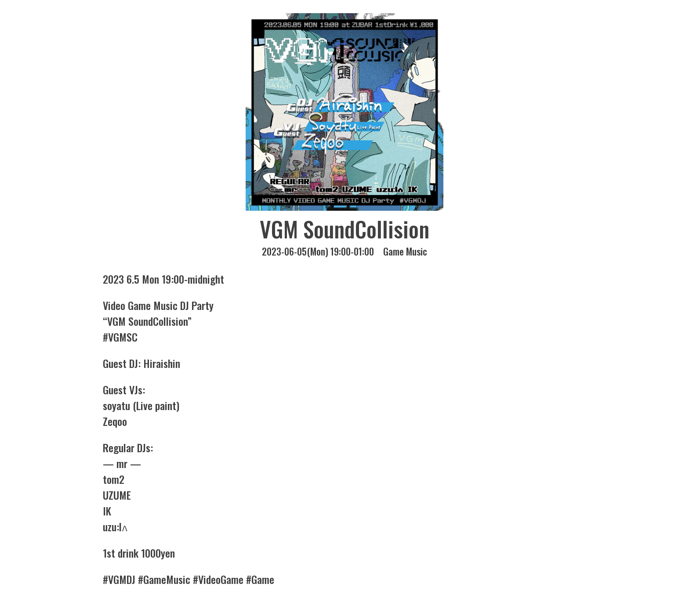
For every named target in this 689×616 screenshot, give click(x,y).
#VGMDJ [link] (119, 579)
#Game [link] (260, 579)
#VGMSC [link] (120, 337)
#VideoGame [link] (218, 579)
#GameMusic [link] (164, 579)
